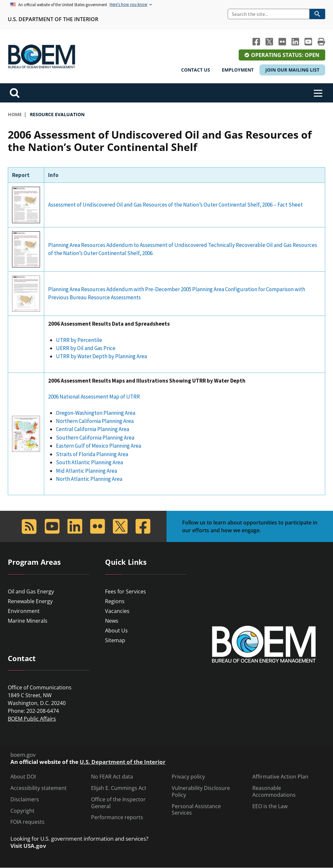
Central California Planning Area (93, 429)
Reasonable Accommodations (274, 792)
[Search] (269, 14)
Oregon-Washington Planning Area (96, 413)
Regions (115, 601)
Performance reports (117, 817)
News (112, 621)
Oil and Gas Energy (31, 591)
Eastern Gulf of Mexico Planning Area (99, 446)
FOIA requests (27, 822)
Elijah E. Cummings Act (119, 788)
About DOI (23, 777)
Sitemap (115, 640)
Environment (24, 611)
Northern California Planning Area (95, 421)
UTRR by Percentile (79, 340)
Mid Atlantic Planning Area (87, 471)
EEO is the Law (270, 806)
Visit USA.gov (28, 846)
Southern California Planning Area (96, 438)
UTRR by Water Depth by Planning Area (101, 356)
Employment (238, 70)
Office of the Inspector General (118, 803)
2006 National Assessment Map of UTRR (94, 397)
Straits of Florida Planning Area (92, 454)
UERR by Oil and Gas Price (86, 348)
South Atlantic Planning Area (89, 462)
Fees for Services (126, 591)
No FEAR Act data (112, 777)
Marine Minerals (28, 621)
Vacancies (117, 611)
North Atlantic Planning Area (89, 479)
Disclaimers (25, 800)
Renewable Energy (30, 601)
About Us (116, 631)
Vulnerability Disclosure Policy (201, 792)
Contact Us (196, 70)
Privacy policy (188, 777)
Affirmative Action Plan (280, 777)
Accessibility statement (39, 788)
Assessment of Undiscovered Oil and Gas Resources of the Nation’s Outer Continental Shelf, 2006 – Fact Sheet (175, 205)
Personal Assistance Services (196, 810)
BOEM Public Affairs (32, 719)
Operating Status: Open (285, 55)
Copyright (22, 811)
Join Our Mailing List (292, 70)
